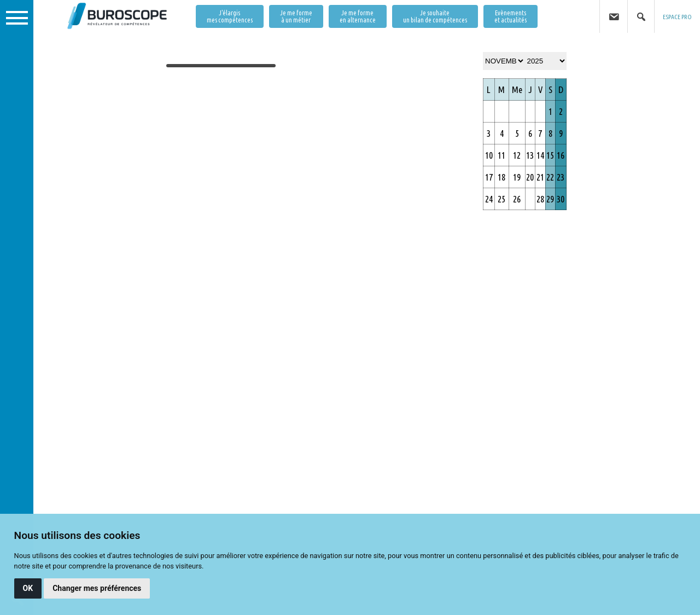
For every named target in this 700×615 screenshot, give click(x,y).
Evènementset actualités (511, 16)
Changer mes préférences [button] (97, 588)
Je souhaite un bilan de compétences (435, 16)
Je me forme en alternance (358, 16)
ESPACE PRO (677, 17)
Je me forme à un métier (296, 16)
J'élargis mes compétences (230, 16)
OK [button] (28, 588)
